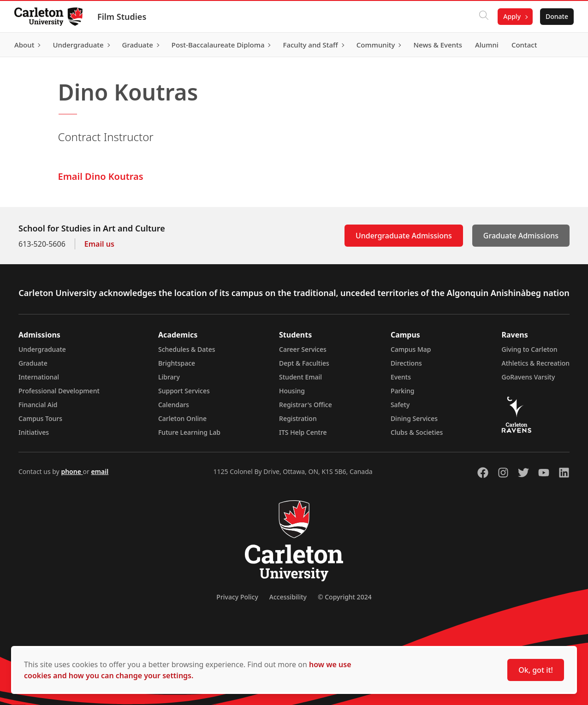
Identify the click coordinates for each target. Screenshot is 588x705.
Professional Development (59, 391)
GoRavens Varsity (529, 377)
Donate (556, 16)
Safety (400, 405)
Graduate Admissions (521, 236)
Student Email (300, 377)
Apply (511, 16)
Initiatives (34, 432)
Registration (298, 418)
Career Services (303, 349)
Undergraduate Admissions (404, 236)
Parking (403, 391)
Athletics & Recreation (536, 363)
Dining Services (414, 418)
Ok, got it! (536, 670)
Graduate (33, 363)
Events (401, 377)
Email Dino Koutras (101, 176)
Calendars (174, 405)
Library (169, 377)
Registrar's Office (306, 405)
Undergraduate (42, 349)
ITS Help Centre (303, 432)
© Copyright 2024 (345, 597)
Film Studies (122, 17)
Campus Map (411, 349)
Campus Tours (40, 418)
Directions (406, 363)
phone (72, 471)
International (39, 377)
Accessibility (288, 597)
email (100, 471)
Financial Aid (38, 405)
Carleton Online (182, 418)
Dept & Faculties (304, 363)
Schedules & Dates (187, 349)
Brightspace (177, 363)
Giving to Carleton (530, 349)
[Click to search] (483, 17)
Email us (99, 244)
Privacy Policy (237, 597)
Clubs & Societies (417, 432)
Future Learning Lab (189, 432)
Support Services (184, 391)
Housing (292, 391)
